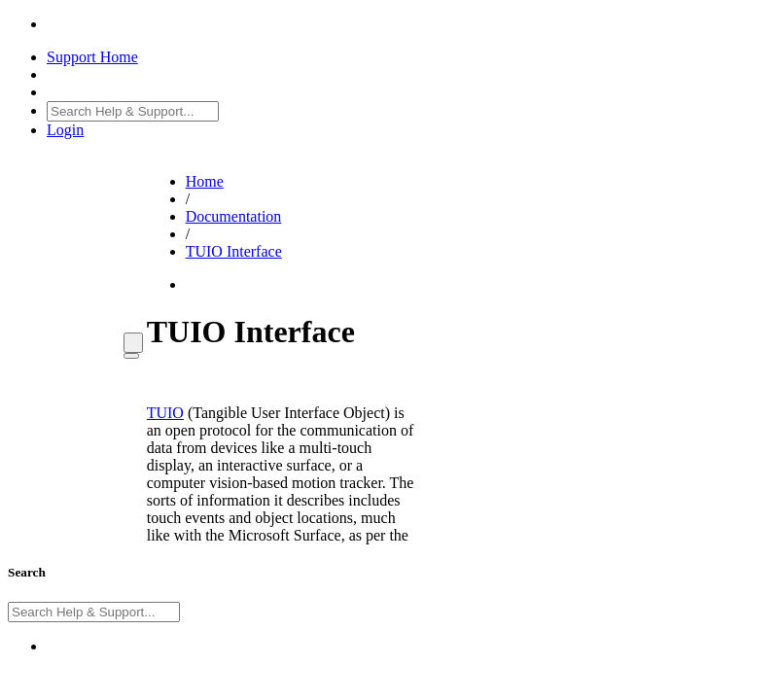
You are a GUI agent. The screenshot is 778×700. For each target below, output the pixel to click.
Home (205, 181)
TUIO (165, 413)
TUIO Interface (234, 251)
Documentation (234, 216)
